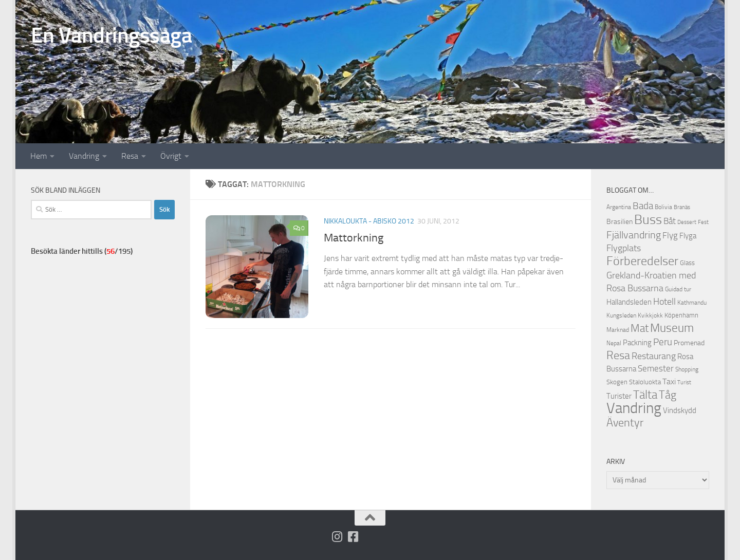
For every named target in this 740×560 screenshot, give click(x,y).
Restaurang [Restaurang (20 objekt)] (654, 356)
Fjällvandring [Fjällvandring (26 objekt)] (634, 235)
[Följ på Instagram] (337, 537)
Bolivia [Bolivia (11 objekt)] (663, 207)
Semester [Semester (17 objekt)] (656, 369)
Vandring (84, 156)
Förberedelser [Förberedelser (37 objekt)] (642, 261)
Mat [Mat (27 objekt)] (640, 328)
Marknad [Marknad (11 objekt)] (618, 330)
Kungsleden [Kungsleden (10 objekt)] (621, 315)
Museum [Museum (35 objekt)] (672, 328)
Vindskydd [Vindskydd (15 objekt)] (680, 410)
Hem (39, 156)
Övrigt (171, 156)
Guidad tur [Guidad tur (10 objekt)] (678, 289)
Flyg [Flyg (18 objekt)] (670, 235)
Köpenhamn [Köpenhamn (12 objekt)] (681, 315)
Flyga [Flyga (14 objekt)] (688, 236)
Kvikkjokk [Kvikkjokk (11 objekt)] (650, 315)
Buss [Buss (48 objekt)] (648, 220)
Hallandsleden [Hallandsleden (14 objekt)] (629, 302)
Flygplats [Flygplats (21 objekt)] (624, 248)
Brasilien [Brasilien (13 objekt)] (619, 222)
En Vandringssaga (111, 35)
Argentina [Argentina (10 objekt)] (619, 207)
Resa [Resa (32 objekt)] (618, 355)
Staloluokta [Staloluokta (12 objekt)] (645, 382)
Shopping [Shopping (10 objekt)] (687, 369)
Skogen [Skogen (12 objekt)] (617, 382)
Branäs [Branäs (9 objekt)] (682, 207)
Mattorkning (354, 238)
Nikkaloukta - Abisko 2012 (369, 221)
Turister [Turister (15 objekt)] (619, 396)
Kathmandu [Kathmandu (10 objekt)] (692, 303)
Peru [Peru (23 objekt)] (663, 342)
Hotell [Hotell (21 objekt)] (664, 302)
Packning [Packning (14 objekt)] (637, 343)
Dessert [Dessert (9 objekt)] (687, 222)
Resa (130, 156)
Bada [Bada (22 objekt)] (643, 206)
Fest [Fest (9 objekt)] (703, 222)
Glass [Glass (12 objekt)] (687, 263)
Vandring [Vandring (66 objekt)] (634, 408)
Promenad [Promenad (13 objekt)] (689, 343)
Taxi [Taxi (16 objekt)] (669, 381)
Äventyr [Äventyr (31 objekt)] (625, 423)
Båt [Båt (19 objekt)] (670, 221)
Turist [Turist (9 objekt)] (684, 382)
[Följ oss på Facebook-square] (353, 537)
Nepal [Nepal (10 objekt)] (614, 343)
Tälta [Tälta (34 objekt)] (645, 395)
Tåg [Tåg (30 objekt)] (668, 395)
